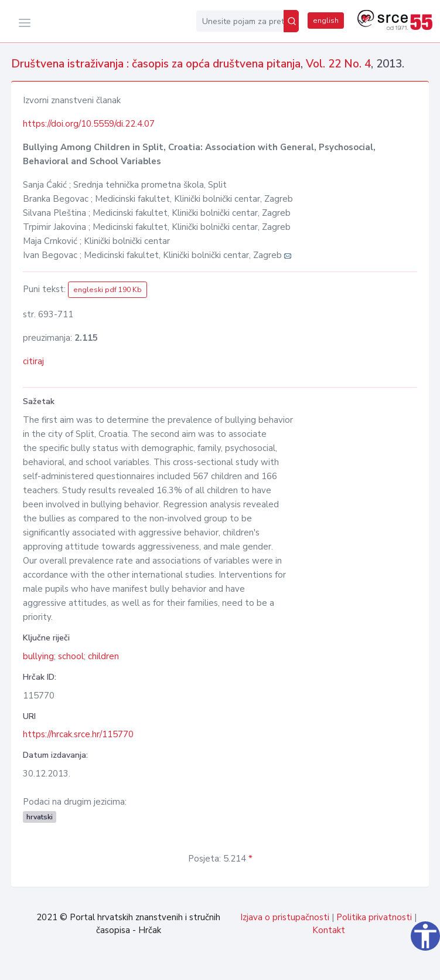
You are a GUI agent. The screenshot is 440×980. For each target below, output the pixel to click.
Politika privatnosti (374, 917)
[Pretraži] (291, 21)
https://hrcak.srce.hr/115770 (78, 734)
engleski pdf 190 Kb (108, 290)
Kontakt (329, 930)
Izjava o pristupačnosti (285, 917)
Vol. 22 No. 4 (338, 64)
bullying (38, 656)
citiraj (33, 361)
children (103, 656)
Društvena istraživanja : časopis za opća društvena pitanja (156, 64)
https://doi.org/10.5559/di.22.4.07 (89, 124)
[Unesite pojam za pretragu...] (240, 21)
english (326, 21)
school (71, 656)
